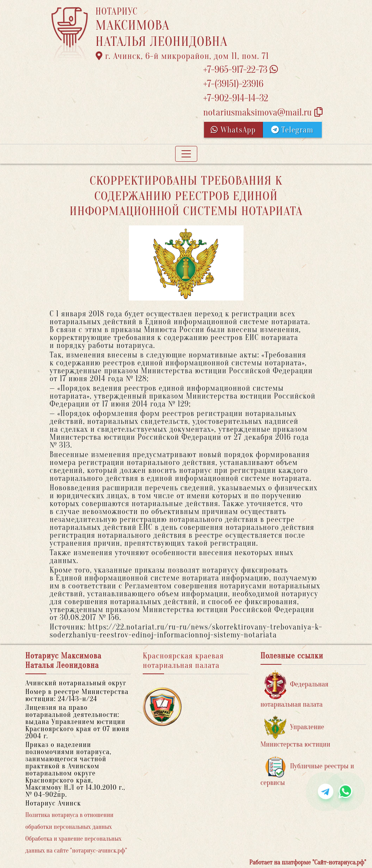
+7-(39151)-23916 (233, 84)
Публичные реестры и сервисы (307, 771)
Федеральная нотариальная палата (295, 689)
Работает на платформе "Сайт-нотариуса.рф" (308, 862)
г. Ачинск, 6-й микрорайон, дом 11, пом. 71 (182, 56)
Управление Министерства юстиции (296, 732)
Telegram (292, 130)
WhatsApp (233, 130)
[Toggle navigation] (186, 154)
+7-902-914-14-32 (236, 98)
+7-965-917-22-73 (241, 70)
